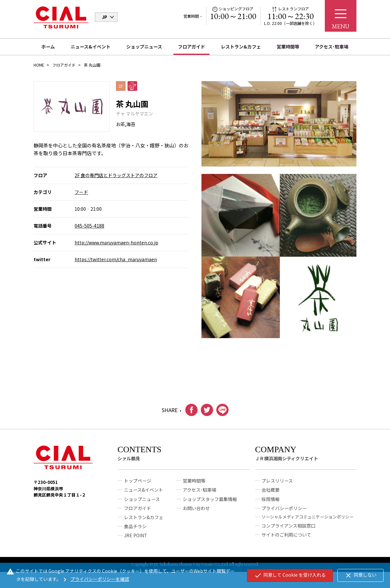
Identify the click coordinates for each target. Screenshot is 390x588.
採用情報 (271, 501)
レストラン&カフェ (241, 47)
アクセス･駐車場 (332, 47)
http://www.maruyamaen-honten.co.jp (116, 242)
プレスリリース (277, 483)
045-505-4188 (89, 226)
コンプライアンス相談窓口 (288, 528)
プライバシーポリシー (284, 510)
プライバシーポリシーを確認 (95, 579)
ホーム (48, 47)
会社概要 (271, 492)
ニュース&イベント (91, 47)
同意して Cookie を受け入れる (290, 575)
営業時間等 (288, 47)
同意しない (360, 575)
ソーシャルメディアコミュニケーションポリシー (308, 519)
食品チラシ (135, 529)
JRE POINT (136, 538)
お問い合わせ (196, 510)
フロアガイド (191, 47)
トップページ (138, 483)
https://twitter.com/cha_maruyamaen (116, 259)
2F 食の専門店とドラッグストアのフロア (116, 175)
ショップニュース (144, 47)
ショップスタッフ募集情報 (210, 501)
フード (81, 192)
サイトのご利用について (286, 537)
